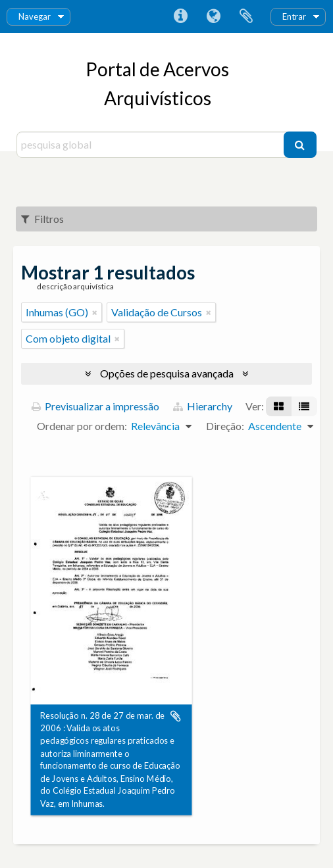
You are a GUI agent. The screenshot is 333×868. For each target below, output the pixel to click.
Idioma (213, 16)
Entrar (294, 16)
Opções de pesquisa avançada (167, 373)
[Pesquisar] (300, 145)
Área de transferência (246, 16)
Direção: (225, 426)
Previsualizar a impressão (95, 406)
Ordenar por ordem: (82, 426)
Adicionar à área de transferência (176, 716)
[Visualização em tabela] (304, 406)
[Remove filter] (95, 312)
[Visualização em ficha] (279, 406)
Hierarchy (203, 406)
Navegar (35, 16)
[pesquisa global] (151, 145)
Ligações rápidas (180, 16)
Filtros (42, 219)
